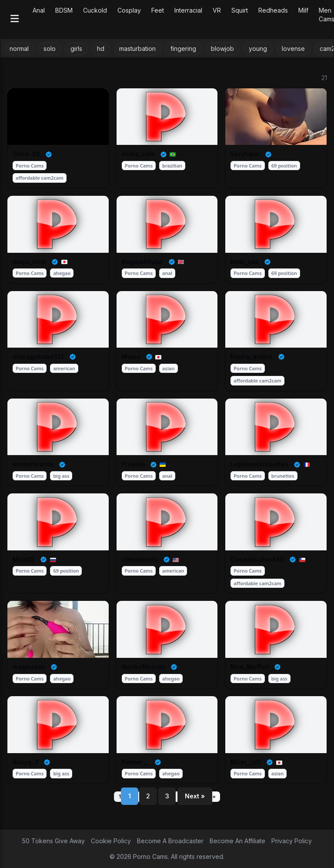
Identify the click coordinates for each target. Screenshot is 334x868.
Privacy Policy (292, 841)
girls (76, 49)
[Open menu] (15, 19)
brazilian (172, 166)
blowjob (222, 49)
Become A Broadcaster (170, 841)
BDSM (64, 10)
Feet (158, 10)
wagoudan (29, 667)
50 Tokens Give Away (53, 841)
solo (50, 49)
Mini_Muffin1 (250, 667)
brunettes (283, 476)
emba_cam (138, 154)
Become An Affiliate (237, 841)
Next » (195, 796)
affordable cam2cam (40, 178)
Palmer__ (135, 762)
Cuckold (95, 10)
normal (19, 49)
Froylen (133, 464)
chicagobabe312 (38, 357)
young (258, 49)
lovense (293, 49)
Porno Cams (30, 166)
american (64, 368)
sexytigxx (245, 154)
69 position (284, 166)
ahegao (62, 273)
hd (101, 49)
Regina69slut (142, 262)
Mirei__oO (246, 762)
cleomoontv (140, 559)
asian (168, 368)
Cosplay (129, 10)
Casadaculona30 (257, 559)
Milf (303, 10)
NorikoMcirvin (144, 667)
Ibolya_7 (25, 762)
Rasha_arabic (252, 357)
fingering (183, 49)
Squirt (240, 10)
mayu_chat (29, 262)
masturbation (137, 49)
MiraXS (24, 559)
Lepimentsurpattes (259, 464)
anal (167, 273)
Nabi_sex (245, 262)
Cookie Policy (111, 841)
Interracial (188, 10)
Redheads (273, 10)
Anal (39, 10)
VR (217, 10)
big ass (61, 476)
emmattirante (33, 464)
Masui (131, 357)
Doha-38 (26, 154)
